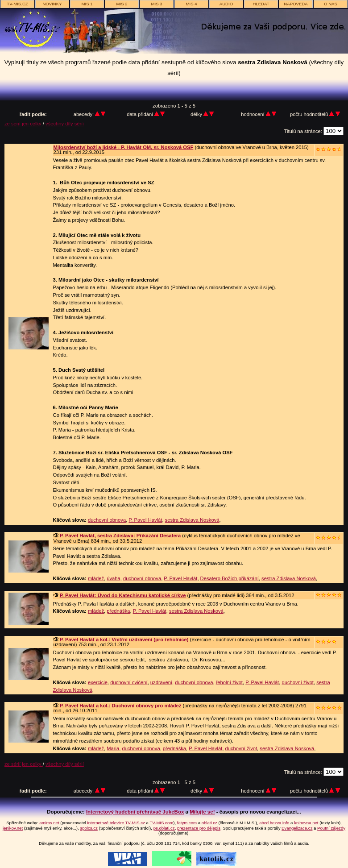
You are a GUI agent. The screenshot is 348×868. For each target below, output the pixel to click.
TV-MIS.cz (17, 4)
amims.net (49, 823)
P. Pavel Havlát (145, 520)
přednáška (118, 611)
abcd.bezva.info (274, 823)
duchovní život (298, 682)
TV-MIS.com (161, 823)
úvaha (113, 578)
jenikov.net (13, 828)
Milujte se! (202, 812)
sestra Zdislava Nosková (192, 520)
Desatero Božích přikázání (230, 578)
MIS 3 (156, 4)
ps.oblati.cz (164, 828)
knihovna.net (306, 823)
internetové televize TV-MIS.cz (116, 823)
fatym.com (187, 823)
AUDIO (226, 4)
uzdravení (161, 682)
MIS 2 (122, 4)
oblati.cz (209, 823)
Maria (113, 748)
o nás (331, 4)
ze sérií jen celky (24, 124)
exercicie (98, 682)
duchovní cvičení (129, 682)
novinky (52, 4)
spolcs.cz (89, 828)
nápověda (296, 4)
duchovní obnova (107, 520)
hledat (261, 4)
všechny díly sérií (65, 124)
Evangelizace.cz (297, 828)
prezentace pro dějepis (199, 828)
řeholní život (229, 682)
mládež (96, 578)
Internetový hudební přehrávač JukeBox (135, 812)
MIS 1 (87, 4)
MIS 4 (191, 4)
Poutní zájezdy (331, 828)
